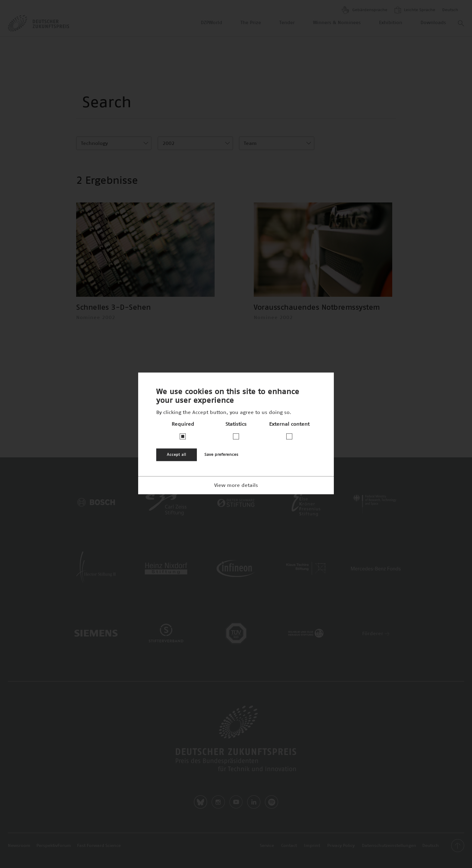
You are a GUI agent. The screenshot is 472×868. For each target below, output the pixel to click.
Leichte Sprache (415, 10)
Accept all (177, 454)
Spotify (272, 802)
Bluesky (200, 802)
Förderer (376, 634)
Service (267, 846)
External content (289, 424)
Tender (287, 23)
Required (183, 424)
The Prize (251, 23)
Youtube (236, 802)
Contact (289, 846)
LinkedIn (254, 802)
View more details (236, 485)
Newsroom (19, 846)
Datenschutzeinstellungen (389, 846)
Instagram (218, 802)
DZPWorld (211, 23)
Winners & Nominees (337, 23)
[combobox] (114, 143)
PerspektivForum (54, 846)
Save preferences (221, 454)
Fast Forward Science (99, 846)
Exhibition (391, 23)
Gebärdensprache (365, 10)
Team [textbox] (250, 143)
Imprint (312, 846)
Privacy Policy (341, 846)
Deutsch (450, 10)
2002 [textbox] (169, 143)
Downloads (433, 23)
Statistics (236, 424)
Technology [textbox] (94, 143)
